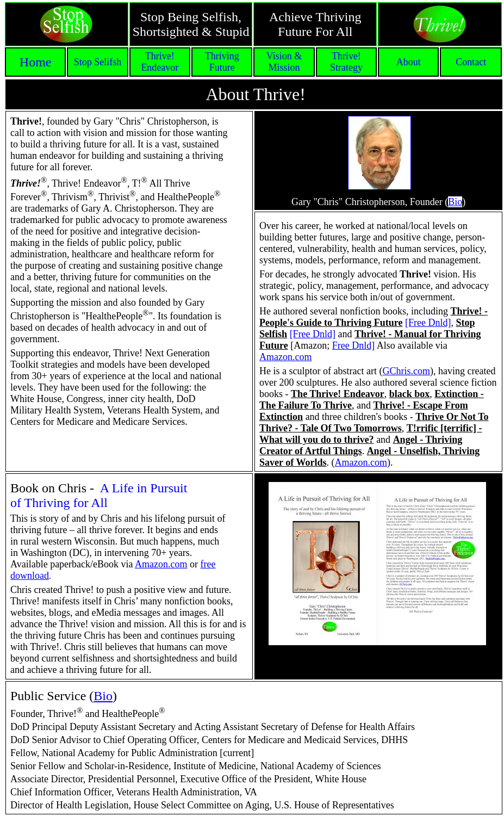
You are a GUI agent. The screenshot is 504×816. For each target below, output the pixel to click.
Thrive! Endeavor (160, 62)
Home (36, 62)
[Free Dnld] (428, 323)
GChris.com (407, 371)
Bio (103, 696)
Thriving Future (222, 62)
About (409, 62)
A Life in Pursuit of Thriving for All (99, 495)
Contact (471, 62)
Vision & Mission (284, 62)
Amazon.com (285, 357)
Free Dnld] (353, 345)
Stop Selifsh (98, 62)
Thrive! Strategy (346, 62)
